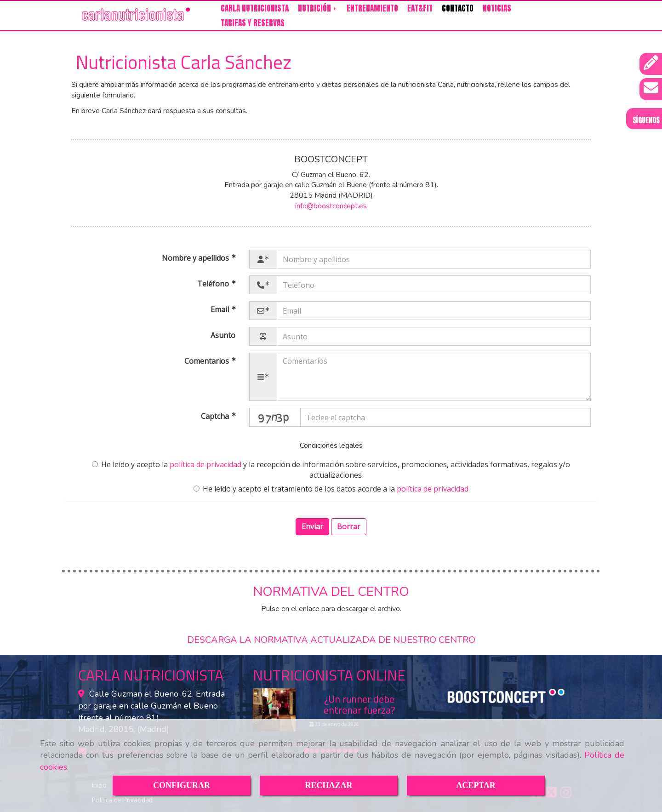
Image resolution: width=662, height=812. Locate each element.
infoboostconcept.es (331, 206)
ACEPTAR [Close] (476, 785)
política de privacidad (205, 464)
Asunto (223, 335)
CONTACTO (458, 8)
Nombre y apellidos (196, 258)
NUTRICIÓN (318, 8)
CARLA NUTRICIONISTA (255, 8)
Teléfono (214, 284)
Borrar (349, 526)
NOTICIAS (497, 8)
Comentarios (208, 361)
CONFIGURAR (182, 785)
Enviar (312, 526)
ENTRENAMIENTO (372, 8)
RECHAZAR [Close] (328, 785)
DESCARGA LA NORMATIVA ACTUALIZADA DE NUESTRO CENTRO (331, 640)
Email (221, 309)
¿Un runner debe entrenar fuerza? (360, 704)
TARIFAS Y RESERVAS (253, 23)
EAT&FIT (420, 8)
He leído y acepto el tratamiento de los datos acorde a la (331, 489)
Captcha (216, 417)
